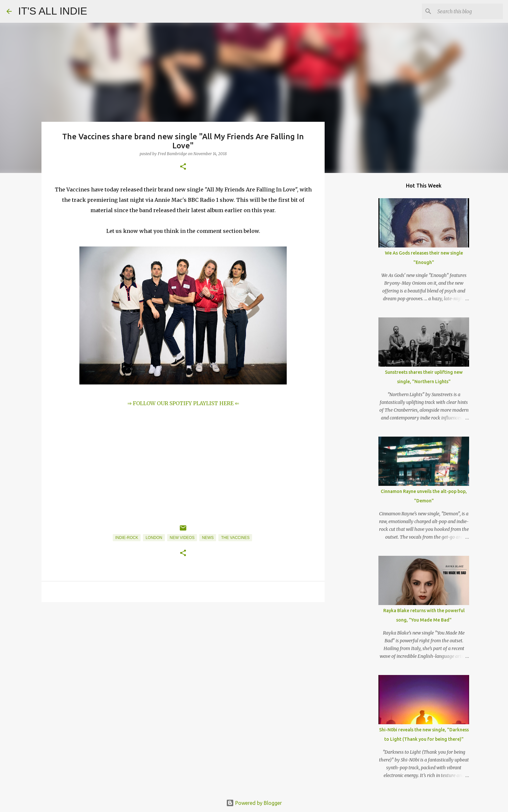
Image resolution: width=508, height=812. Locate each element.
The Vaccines (235, 538)
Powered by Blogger (254, 803)
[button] (183, 167)
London (154, 538)
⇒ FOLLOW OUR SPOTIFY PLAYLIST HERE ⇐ (183, 403)
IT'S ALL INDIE (53, 11)
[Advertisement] (183, 657)
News (208, 538)
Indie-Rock (127, 538)
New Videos (182, 538)
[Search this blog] (469, 11)
